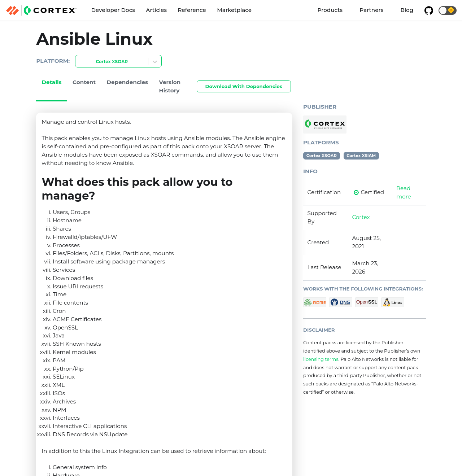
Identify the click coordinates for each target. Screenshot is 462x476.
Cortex (361, 217)
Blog (407, 10)
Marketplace (234, 10)
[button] (448, 10)
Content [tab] (84, 82)
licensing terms (321, 359)
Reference (192, 10)
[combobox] (80, 62)
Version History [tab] (170, 86)
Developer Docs (113, 10)
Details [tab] (52, 82)
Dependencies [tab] (128, 82)
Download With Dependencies (244, 86)
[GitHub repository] (428, 10)
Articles (156, 10)
